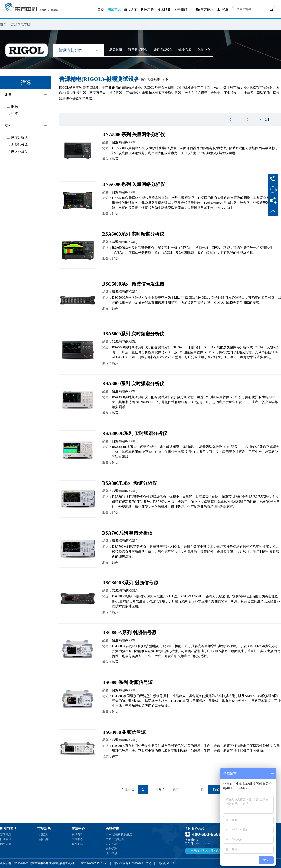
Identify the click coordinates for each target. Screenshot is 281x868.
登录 (225, 9)
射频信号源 (17, 145)
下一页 (158, 789)
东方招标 (111, 844)
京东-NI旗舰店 (115, 839)
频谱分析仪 (17, 137)
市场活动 (43, 835)
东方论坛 (207, 9)
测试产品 (114, 10)
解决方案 (131, 10)
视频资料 (77, 835)
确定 (216, 789)
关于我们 (181, 10)
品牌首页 (116, 50)
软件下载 (77, 844)
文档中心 (204, 50)
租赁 (12, 114)
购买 (12, 106)
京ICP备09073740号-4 (94, 863)
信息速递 (6, 844)
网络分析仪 (17, 152)
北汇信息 (111, 853)
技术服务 (164, 10)
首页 (101, 10)
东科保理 (111, 849)
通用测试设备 (138, 50)
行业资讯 (6, 839)
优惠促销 (43, 839)
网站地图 (164, 863)
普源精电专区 (21, 24)
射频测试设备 (163, 50)
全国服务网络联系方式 (205, 851)
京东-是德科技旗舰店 (119, 835)
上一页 (128, 789)
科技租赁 (147, 10)
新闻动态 (6, 835)
